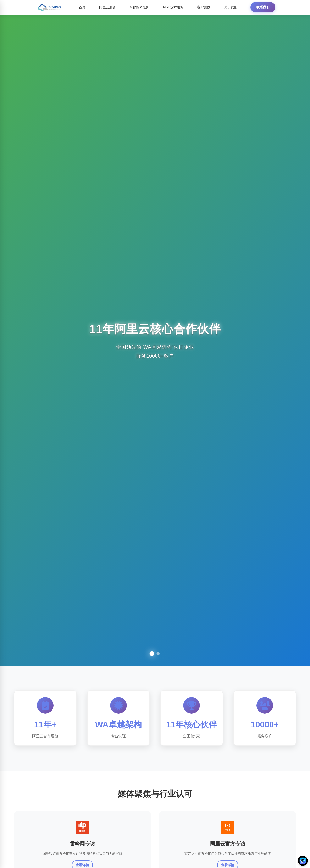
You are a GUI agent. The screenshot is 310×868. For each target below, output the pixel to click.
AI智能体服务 (139, 7)
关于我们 (231, 7)
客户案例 (204, 7)
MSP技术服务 (173, 7)
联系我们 (263, 7)
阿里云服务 (107, 7)
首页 (82, 7)
